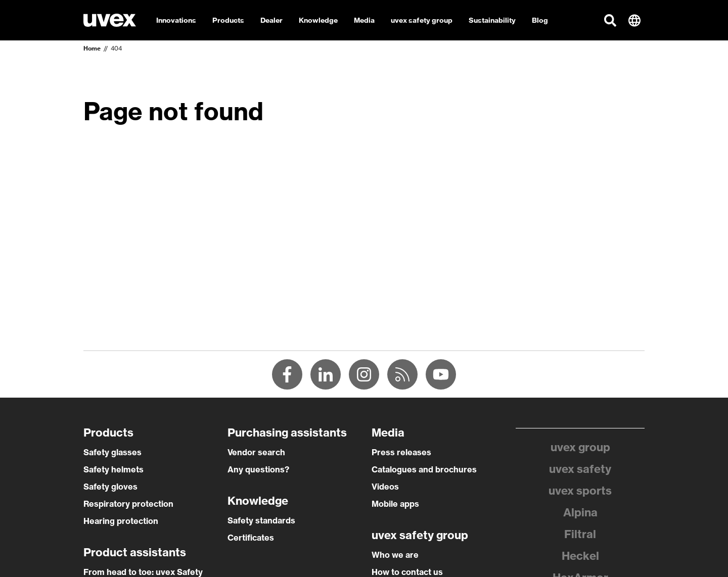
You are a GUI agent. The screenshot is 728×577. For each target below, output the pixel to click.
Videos (385, 487)
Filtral (580, 534)
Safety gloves (110, 487)
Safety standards (261, 520)
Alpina (580, 512)
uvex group (580, 447)
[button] (610, 20)
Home (92, 48)
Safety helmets (113, 469)
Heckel (580, 556)
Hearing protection (121, 521)
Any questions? (258, 469)
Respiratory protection (128, 504)
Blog (540, 20)
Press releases (401, 452)
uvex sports (580, 491)
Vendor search (256, 452)
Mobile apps (395, 504)
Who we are (395, 555)
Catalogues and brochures (424, 469)
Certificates (251, 538)
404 (116, 48)
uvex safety (580, 469)
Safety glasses (112, 452)
